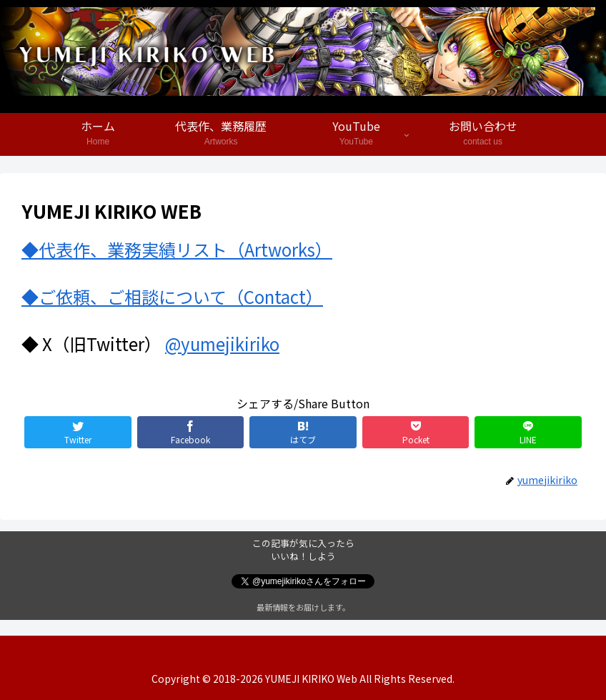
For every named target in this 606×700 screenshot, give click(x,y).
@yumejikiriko (222, 344)
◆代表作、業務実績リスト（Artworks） (177, 249)
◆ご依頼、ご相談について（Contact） (172, 296)
